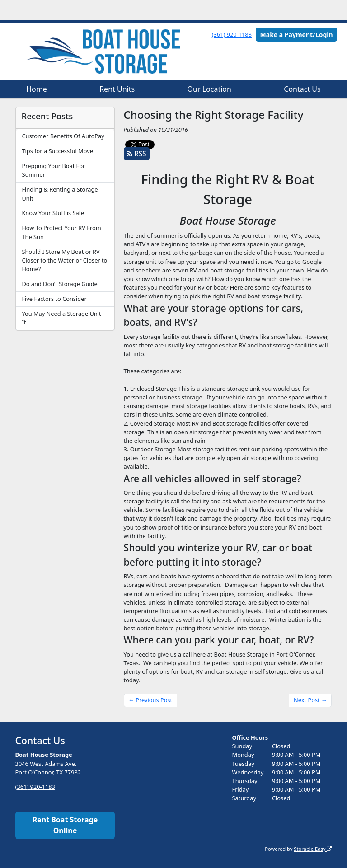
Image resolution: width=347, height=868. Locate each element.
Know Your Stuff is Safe (53, 213)
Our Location (209, 89)
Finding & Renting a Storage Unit (60, 194)
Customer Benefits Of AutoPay (63, 136)
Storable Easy (313, 849)
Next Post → (310, 700)
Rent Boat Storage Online (65, 825)
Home (37, 89)
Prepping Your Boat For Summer (53, 170)
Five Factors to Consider (54, 299)
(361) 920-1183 (232, 34)
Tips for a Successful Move (57, 151)
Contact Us (302, 89)
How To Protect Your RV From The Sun (61, 232)
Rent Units (117, 89)
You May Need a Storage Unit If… (61, 318)
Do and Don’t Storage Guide (59, 284)
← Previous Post (150, 700)
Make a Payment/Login (297, 35)
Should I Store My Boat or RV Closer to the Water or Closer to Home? (64, 260)
